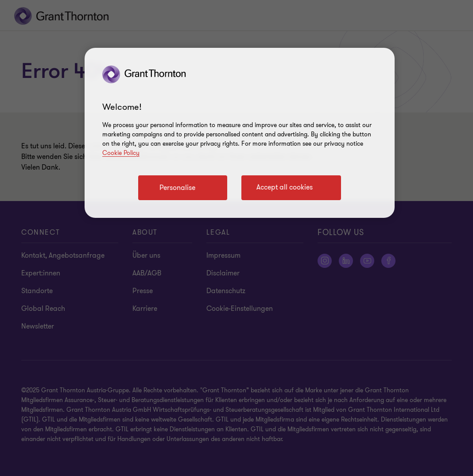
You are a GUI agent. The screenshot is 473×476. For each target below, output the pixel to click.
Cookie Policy (121, 153)
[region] (240, 133)
